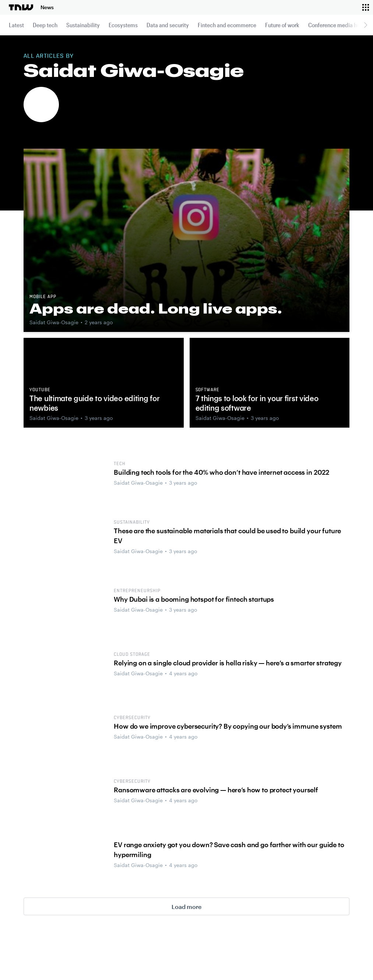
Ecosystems (123, 25)
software (208, 390)
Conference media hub (336, 25)
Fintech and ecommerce (227, 25)
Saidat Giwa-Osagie (54, 322)
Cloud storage (132, 655)
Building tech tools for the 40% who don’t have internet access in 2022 (221, 472)
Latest (16, 25)
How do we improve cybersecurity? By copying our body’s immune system (228, 726)
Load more (186, 907)
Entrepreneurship (137, 591)
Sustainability (83, 25)
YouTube (40, 390)
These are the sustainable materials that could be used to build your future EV (227, 536)
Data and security (168, 25)
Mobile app (43, 297)
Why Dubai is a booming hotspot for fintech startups (194, 599)
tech (120, 464)
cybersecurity (132, 718)
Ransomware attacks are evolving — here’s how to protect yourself (216, 790)
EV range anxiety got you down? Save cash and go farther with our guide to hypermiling (229, 850)
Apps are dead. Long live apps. (156, 308)
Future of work (282, 25)
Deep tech (45, 25)
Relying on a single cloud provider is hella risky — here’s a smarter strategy (228, 663)
